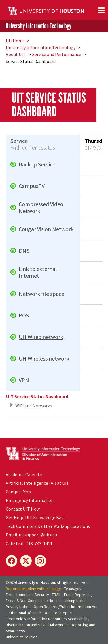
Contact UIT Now (23, 509)
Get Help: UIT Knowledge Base (36, 517)
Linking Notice (76, 601)
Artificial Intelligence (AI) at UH (37, 483)
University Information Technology (38, 26)
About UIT (16, 54)
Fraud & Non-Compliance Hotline (33, 601)
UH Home (15, 41)
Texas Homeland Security (27, 595)
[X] (26, 561)
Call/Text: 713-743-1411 (29, 543)
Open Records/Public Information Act (66, 607)
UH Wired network (41, 337)
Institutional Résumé (23, 613)
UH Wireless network (44, 359)
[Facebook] (12, 561)
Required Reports (59, 613)
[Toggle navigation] (101, 10)
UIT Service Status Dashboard (37, 396)
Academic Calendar (24, 474)
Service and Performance (57, 54)
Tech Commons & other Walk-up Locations (48, 526)
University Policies (22, 637)
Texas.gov (73, 589)
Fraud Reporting (78, 595)
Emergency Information (30, 500)
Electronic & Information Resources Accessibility (48, 619)
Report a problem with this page (34, 589)
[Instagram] (40, 561)
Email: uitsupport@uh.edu (31, 535)
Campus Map (18, 492)
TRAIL (56, 595)
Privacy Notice (18, 607)
